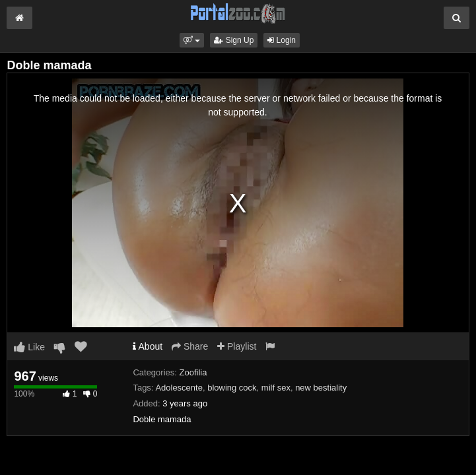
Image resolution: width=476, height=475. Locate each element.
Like (29, 347)
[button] (192, 40)
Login (282, 40)
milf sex (276, 388)
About (148, 346)
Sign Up (234, 40)
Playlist (237, 346)
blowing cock (232, 388)
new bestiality (321, 388)
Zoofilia (193, 372)
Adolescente (179, 388)
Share (190, 346)
